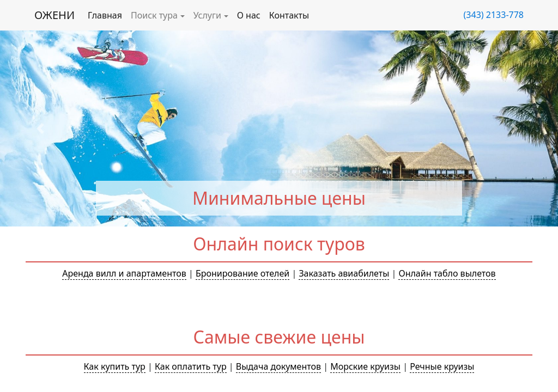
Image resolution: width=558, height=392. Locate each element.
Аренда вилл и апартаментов (124, 273)
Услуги (207, 15)
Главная (105, 15)
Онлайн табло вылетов (447, 273)
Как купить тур (115, 366)
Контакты (289, 15)
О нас (249, 15)
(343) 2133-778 (494, 15)
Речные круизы (442, 366)
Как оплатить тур (191, 366)
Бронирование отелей (242, 273)
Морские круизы (365, 366)
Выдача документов (278, 366)
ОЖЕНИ (54, 15)
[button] (42, 128)
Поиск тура (154, 15)
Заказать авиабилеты (344, 273)
